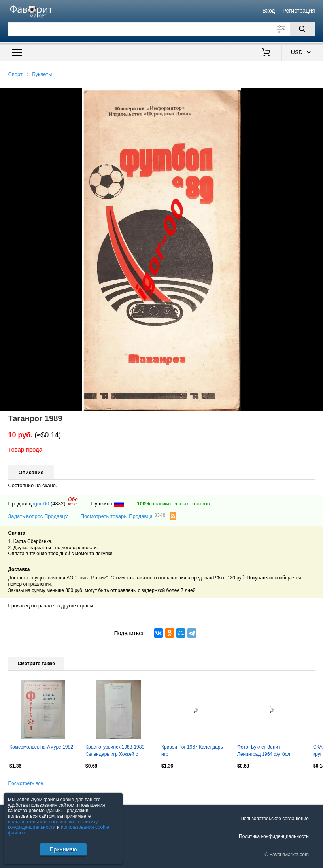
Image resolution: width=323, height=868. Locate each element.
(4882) (58, 504)
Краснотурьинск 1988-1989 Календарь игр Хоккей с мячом (115, 751)
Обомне (73, 501)
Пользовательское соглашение (275, 819)
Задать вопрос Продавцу (38, 516)
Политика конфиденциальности (274, 836)
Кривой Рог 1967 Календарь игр (192, 751)
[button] (316, 95)
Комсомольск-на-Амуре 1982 (41, 747)
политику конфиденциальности (53, 825)
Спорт (15, 74)
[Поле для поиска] (161, 29)
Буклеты (42, 74)
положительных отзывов (173, 504)
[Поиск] (302, 29)
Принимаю (63, 849)
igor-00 (41, 504)
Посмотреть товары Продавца (123, 516)
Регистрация (299, 11)
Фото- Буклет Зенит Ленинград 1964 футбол (264, 751)
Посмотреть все (25, 783)
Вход (269, 11)
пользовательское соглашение (42, 822)
